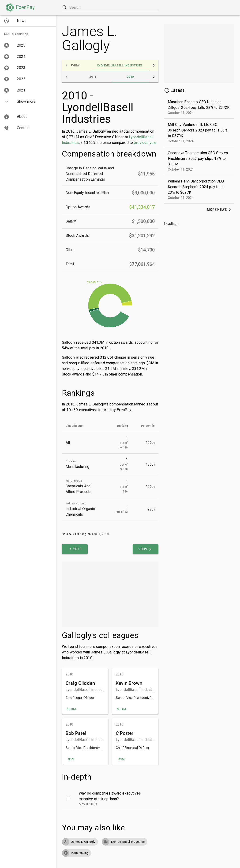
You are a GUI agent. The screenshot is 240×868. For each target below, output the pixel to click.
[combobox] (110, 7)
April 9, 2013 (100, 534)
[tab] (72, 66)
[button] (20, 7)
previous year (145, 143)
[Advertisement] (110, 594)
